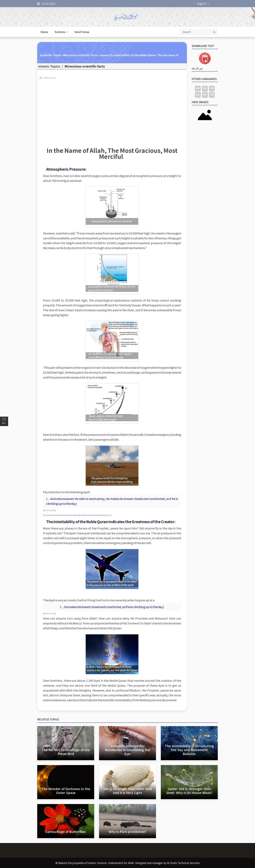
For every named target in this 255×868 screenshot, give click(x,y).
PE (205, 94)
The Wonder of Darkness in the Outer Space (66, 791)
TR (212, 94)
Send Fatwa (82, 32)
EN (205, 88)
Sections (61, 32)
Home (44, 32)
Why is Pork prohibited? (127, 832)
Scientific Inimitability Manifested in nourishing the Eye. (127, 750)
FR (212, 88)
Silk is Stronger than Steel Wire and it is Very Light (127, 791)
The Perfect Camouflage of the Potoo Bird (66, 752)
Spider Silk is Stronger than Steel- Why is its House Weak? (189, 791)
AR (198, 88)
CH (198, 94)
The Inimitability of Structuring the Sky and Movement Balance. (189, 750)
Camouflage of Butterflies (66, 832)
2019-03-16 (49, 78)
